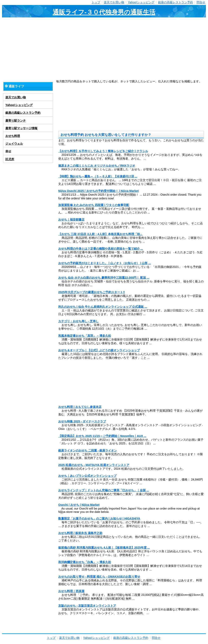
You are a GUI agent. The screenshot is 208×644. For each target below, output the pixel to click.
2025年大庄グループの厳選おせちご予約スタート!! (92, 292)
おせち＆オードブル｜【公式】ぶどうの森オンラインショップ (99, 350)
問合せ (201, 2)
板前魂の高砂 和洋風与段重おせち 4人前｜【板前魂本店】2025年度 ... (104, 548)
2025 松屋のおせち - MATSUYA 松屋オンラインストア (94, 465)
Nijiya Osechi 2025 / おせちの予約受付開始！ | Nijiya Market (98, 191)
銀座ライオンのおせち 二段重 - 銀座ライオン (88, 450)
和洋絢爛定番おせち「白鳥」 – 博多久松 (85, 562)
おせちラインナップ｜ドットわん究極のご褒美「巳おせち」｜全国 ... (104, 490)
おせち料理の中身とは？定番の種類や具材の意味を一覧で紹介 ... (101, 249)
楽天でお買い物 (114, 2)
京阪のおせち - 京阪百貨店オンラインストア (87, 606)
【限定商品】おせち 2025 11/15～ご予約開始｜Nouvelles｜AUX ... (102, 436)
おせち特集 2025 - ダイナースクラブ (82, 421)
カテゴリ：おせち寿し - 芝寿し (78, 321)
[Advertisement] (104, 49)
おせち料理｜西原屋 (71, 591)
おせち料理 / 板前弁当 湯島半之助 (80, 533)
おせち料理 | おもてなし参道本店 (80, 407)
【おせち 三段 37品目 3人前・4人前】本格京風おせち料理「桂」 (101, 234)
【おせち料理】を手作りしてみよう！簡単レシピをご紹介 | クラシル (103, 151)
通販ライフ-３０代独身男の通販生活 (104, 12)
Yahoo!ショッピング (141, 2)
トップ (96, 2)
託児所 (10, 159)
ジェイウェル (14, 144)
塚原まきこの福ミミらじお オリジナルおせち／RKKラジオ (97, 166)
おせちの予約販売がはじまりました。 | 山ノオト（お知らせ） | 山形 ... (105, 263)
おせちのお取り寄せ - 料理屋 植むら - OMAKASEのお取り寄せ (99, 577)
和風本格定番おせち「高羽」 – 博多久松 (85, 336)
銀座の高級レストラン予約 (176, 2)
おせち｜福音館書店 (71, 220)
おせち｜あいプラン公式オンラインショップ (87, 476)
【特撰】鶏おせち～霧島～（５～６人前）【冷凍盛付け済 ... (98, 176)
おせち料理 (13, 136)
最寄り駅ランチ (16, 121)
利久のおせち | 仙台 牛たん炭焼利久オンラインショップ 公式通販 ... (103, 307)
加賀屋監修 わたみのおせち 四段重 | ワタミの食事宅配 (94, 205)
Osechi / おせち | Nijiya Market (79, 505)
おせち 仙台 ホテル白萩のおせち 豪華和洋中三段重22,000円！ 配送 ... (104, 278)
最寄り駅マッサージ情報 (21, 128)
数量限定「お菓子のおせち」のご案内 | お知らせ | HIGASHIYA (99, 518)
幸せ (8, 151)
